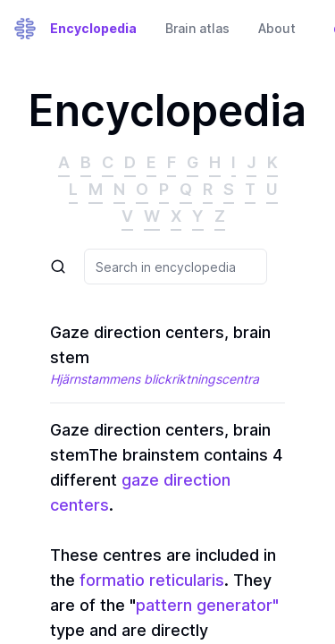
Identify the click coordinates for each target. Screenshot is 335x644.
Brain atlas (197, 28)
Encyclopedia (93, 28)
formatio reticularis (152, 580)
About (277, 28)
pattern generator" (207, 605)
